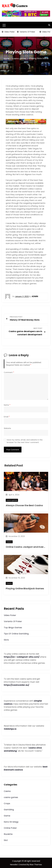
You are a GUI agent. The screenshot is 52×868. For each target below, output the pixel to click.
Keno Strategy (11, 822)
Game (7, 816)
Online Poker (10, 828)
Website (7, 428)
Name (7, 405)
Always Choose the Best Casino (24, 505)
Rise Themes (36, 864)
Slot (6, 840)
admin (35, 296)
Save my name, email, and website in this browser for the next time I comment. (25, 441)
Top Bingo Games (13, 628)
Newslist (14, 864)
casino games (12, 500)
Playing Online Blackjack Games (25, 588)
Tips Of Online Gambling (16, 634)
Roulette (8, 834)
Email (7, 417)
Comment (9, 372)
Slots (6, 640)
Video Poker (9, 32)
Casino (9, 542)
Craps (7, 803)
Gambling (9, 810)
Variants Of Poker (27, 32)
